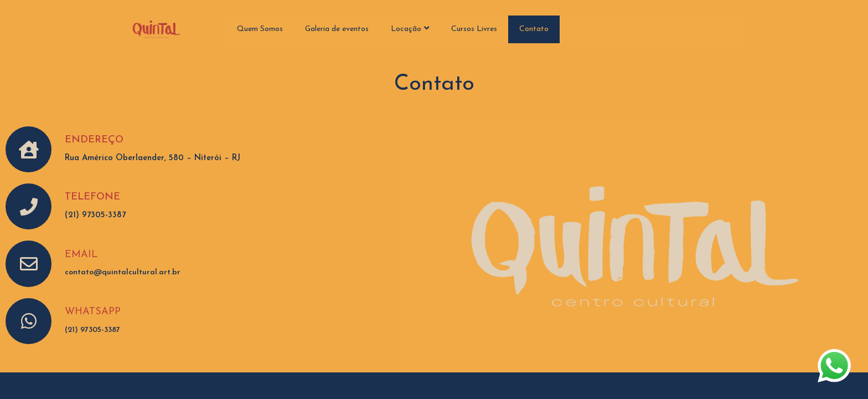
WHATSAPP (93, 312)
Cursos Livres (474, 29)
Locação (410, 29)
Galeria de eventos (337, 29)
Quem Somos (260, 29)
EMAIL (81, 255)
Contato (534, 29)
